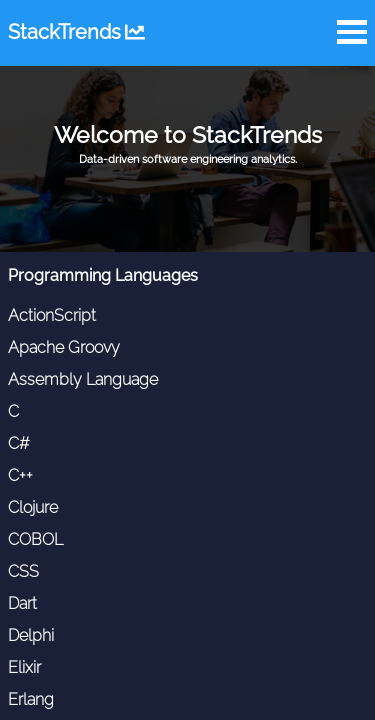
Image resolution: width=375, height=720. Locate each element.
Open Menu (352, 32)
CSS (23, 571)
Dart (22, 603)
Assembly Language (83, 379)
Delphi (31, 635)
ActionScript (52, 315)
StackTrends (76, 32)
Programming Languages (103, 275)
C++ (20, 475)
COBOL (35, 539)
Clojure (33, 507)
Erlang (31, 699)
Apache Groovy (64, 347)
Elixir (24, 667)
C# (19, 443)
